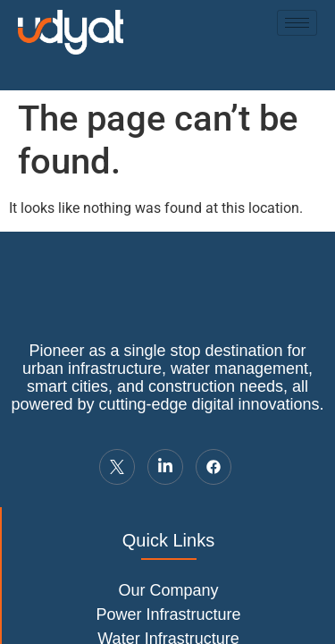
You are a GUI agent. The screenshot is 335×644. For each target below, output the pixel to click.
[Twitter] (117, 467)
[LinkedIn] (165, 467)
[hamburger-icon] (297, 23)
